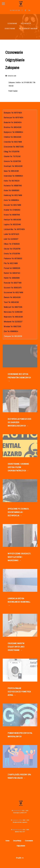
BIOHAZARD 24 (17, 811)
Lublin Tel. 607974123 (11, 234)
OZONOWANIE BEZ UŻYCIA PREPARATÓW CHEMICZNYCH (19, 378)
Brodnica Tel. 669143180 (13, 127)
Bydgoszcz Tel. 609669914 (13, 132)
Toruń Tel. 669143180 (11, 302)
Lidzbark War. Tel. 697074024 (14, 229)
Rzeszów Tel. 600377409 (13, 283)
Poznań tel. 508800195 (12, 268)
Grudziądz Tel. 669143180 (13, 166)
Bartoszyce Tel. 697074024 (13, 118)
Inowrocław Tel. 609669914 (13, 176)
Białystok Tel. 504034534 (13, 122)
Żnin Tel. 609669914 (11, 331)
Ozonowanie (29, 841)
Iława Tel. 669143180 (11, 171)
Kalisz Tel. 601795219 (12, 181)
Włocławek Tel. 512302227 (13, 322)
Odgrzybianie (21, 846)
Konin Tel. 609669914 (11, 200)
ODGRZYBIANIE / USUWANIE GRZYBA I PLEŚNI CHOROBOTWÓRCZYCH (18, 467)
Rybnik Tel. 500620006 (12, 278)
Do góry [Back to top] (20, 858)
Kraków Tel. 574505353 (12, 210)
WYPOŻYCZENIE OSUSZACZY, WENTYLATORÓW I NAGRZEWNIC (19, 557)
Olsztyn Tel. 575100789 (12, 249)
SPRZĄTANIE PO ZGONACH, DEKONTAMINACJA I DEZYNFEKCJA (18, 512)
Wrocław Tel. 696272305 (12, 326)
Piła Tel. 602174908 (11, 263)
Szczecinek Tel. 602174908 (13, 292)
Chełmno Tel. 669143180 (12, 137)
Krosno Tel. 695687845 (12, 215)
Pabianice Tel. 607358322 (13, 258)
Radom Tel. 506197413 (12, 273)
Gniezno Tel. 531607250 (12, 161)
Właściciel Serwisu (17, 830)
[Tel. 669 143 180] (15, 10)
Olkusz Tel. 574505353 (12, 244)
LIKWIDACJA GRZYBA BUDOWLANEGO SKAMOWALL (19, 602)
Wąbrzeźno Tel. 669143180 (13, 317)
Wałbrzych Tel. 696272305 (13, 307)
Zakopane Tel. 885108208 (13, 336)
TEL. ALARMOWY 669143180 (28, 29)
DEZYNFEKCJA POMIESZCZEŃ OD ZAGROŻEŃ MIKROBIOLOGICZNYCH (19, 423)
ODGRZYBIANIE (10, 29)
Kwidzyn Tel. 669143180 (12, 220)
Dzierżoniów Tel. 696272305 (14, 147)
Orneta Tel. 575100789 (12, 254)
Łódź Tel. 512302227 (11, 239)
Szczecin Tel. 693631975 (13, 288)
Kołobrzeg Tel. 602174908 (13, 195)
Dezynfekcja (17, 841)
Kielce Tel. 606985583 (12, 190)
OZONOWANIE (12, 23)
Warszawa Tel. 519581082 (13, 312)
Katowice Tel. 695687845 (13, 186)
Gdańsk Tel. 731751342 (12, 156)
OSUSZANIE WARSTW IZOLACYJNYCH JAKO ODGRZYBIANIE (16, 647)
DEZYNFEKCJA (26, 23)
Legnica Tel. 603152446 (12, 224)
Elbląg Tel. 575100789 (12, 152)
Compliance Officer (17, 820)
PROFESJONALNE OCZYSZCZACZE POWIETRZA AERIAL (19, 692)
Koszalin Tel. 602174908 (12, 205)
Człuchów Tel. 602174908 (13, 142)
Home (7, 841)
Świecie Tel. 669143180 (12, 297)
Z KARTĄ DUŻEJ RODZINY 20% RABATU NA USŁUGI (19, 776)
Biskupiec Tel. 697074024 (13, 113)
